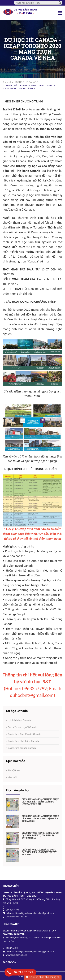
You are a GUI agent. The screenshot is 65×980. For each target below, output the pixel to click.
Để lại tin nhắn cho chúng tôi (43, 977)
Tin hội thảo (14, 770)
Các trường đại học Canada (22, 748)
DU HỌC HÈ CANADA (27, 82)
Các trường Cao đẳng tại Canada (24, 734)
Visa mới (12, 777)
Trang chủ (8, 82)
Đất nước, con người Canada (23, 727)
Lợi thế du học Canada (19, 720)
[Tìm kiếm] (60, 3)
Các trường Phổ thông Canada (23, 741)
